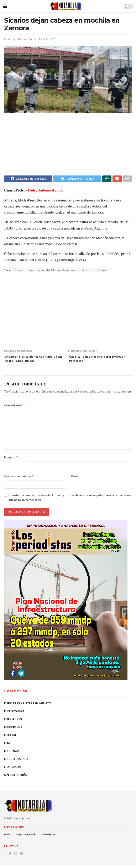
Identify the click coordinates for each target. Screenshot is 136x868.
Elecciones (13, 730)
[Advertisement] (68, 146)
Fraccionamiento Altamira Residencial (53, 271)
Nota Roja (13, 770)
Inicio (7, 838)
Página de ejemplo (26, 838)
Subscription (49, 838)
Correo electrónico (19, 479)
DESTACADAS (14, 714)
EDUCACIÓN (13, 722)
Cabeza (18, 271)
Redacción (25, 39)
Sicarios (88, 271)
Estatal (10, 738)
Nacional (12, 754)
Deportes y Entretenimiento (28, 706)
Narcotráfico (16, 762)
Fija (7, 746)
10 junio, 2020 (48, 39)
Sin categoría (15, 778)
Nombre (11, 461)
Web (74, 479)
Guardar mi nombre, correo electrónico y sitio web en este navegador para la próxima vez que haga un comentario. (70, 500)
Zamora (103, 271)
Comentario (14, 408)
